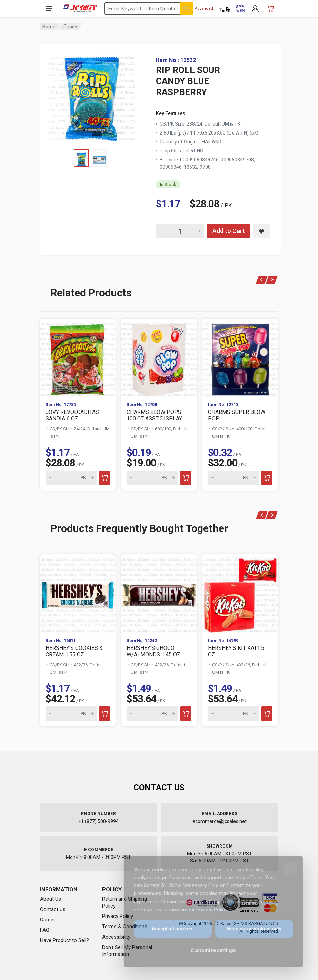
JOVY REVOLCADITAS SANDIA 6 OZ (72, 415)
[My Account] (255, 9)
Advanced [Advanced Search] (204, 8)
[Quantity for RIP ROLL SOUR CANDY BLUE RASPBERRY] (180, 231)
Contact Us (53, 909)
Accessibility (116, 937)
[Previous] (262, 280)
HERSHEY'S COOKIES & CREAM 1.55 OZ (74, 651)
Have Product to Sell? (64, 940)
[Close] (286, 869)
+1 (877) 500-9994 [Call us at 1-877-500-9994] (98, 821)
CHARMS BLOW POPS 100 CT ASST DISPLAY (154, 415)
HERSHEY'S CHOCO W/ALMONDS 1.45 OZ (153, 651)
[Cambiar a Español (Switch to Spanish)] (240, 9)
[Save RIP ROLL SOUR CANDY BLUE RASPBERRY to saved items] (261, 231)
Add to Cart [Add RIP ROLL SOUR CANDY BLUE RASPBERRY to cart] (229, 231)
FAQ (45, 930)
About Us (51, 899)
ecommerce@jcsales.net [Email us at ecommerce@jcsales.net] (220, 821)
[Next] (272, 280)
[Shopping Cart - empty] (270, 9)
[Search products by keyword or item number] (149, 9)
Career (48, 920)
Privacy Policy (118, 916)
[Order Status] (225, 9)
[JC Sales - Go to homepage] (80, 9)
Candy (70, 27)
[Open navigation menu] (49, 9)
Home (49, 27)
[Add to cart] (105, 478)
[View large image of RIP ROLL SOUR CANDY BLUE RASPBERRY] (92, 97)
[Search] (187, 9)
